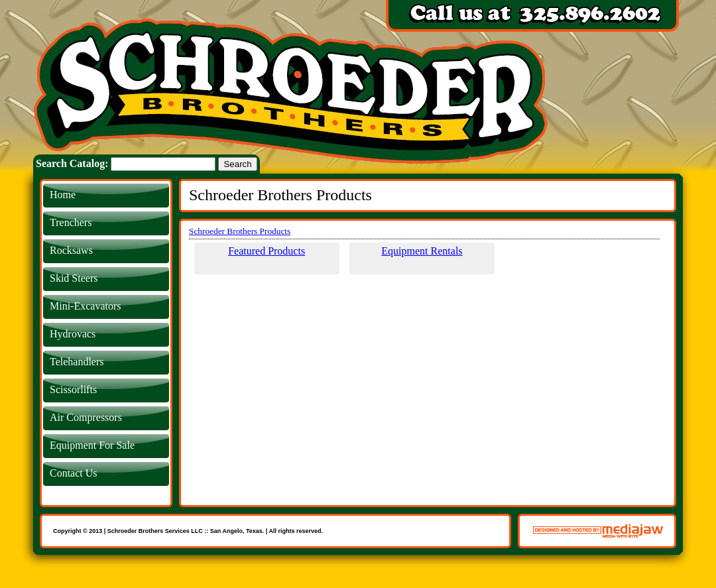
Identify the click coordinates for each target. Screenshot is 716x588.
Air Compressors (86, 417)
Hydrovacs (73, 334)
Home (63, 195)
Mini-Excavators (86, 306)
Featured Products (267, 251)
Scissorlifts (73, 389)
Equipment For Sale (92, 445)
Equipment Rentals (422, 251)
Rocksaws (71, 250)
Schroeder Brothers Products (240, 231)
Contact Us (74, 473)
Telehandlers (77, 362)
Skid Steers (74, 278)
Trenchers (71, 222)
